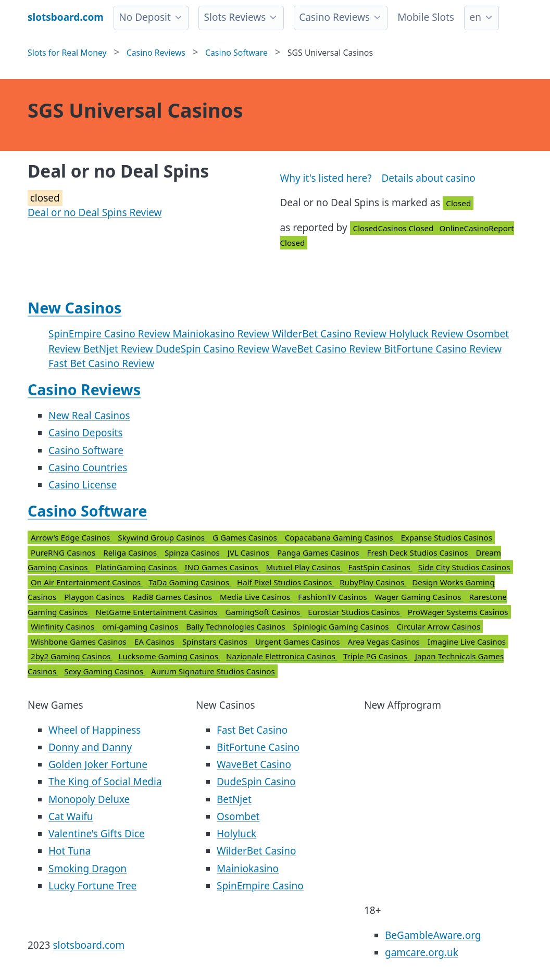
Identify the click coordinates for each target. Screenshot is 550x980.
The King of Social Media (105, 782)
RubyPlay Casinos (373, 582)
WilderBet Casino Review (330, 334)
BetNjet (234, 799)
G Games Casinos (246, 537)
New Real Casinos (89, 416)
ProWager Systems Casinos (458, 612)
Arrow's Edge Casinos (71, 537)
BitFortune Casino (258, 747)
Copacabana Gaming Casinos (340, 537)
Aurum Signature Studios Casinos (213, 671)
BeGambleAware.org (433, 935)
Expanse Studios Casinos (446, 537)
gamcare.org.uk (422, 952)
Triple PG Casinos (376, 656)
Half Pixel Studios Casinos (285, 582)
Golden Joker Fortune (98, 764)
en (475, 17)
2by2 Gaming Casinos (72, 656)
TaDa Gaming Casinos (190, 582)
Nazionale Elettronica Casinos (282, 656)
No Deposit (145, 17)
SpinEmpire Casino (260, 886)
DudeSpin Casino (256, 782)
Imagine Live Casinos (467, 642)
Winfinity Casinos (64, 626)
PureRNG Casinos (64, 552)
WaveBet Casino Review (328, 349)
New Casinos (74, 308)
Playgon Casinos (95, 597)
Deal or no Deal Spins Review (95, 212)
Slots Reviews (235, 17)
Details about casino (428, 178)
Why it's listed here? (326, 178)
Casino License (83, 485)
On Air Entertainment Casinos (87, 582)
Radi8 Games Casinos (173, 597)
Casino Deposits (86, 433)
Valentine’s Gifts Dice (97, 834)
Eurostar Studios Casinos (355, 612)
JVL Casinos (249, 552)
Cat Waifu (71, 816)
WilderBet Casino (257, 851)
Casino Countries (88, 468)
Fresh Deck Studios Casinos (419, 552)
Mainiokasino (248, 869)
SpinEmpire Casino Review (111, 334)
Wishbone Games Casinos (80, 642)
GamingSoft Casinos (264, 612)
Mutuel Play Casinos (304, 567)
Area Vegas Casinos (385, 642)
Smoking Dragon (87, 869)
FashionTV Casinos (333, 597)
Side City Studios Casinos (464, 567)
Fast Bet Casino (252, 730)
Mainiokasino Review (223, 334)
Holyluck (236, 834)
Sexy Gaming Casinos (105, 671)
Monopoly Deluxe (89, 799)
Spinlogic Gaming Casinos (342, 626)
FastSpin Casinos (380, 567)
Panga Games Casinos (319, 552)
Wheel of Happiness (95, 730)
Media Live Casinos (256, 597)
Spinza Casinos (193, 552)
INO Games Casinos (222, 567)
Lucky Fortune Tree (92, 886)
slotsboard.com (89, 945)
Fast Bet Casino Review (101, 363)
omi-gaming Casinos (141, 626)
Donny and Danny (90, 747)
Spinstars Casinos (216, 642)
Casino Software (86, 450)
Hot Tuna (70, 851)
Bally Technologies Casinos (236, 626)
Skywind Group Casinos (162, 537)
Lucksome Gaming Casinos (170, 656)
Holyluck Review (428, 334)
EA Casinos (155, 642)
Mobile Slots (426, 17)
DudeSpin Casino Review (214, 349)
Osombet (238, 816)
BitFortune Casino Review (443, 349)
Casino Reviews (334, 17)
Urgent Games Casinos (299, 642)
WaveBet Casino (254, 764)
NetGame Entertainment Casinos (157, 612)
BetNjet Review (120, 349)
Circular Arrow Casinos (439, 626)
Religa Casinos (131, 552)
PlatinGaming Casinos (137, 567)
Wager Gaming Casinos (419, 597)
